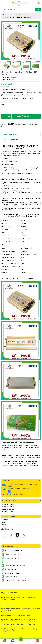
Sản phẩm (5, 525)
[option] (6, 66)
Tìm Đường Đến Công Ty (5, 642)
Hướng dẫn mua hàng (9, 504)
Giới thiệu (5, 522)
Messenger (13, 641)
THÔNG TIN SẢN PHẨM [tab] (10, 135)
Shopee (37, 641)
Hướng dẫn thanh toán (9, 507)
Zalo (29, 641)
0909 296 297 (9, 124)
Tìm (38, 9)
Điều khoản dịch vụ (8, 512)
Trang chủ (5, 520)
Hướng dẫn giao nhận (9, 509)
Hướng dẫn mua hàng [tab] (11, 140)
